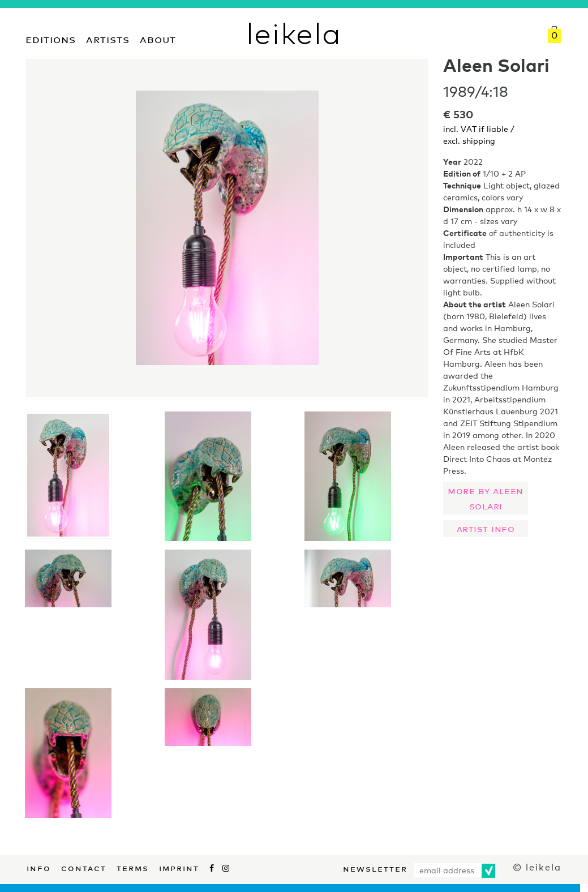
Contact (84, 867)
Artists (108, 38)
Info (39, 867)
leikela (294, 33)
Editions (51, 38)
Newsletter (375, 868)
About (158, 38)
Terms (133, 867)
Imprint (179, 867)
